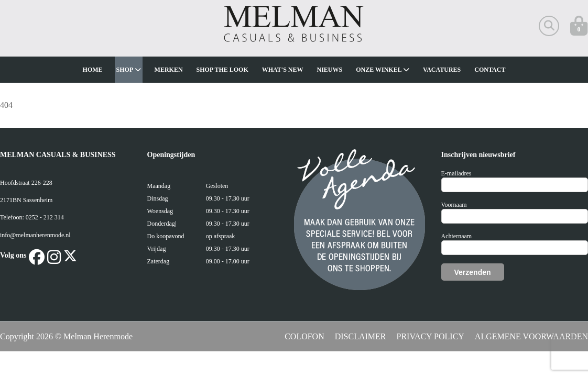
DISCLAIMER (361, 336)
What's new (283, 70)
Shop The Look (222, 70)
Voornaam (454, 205)
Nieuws (330, 70)
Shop (129, 70)
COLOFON (304, 336)
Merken (169, 70)
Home (93, 70)
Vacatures (442, 70)
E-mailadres (456, 173)
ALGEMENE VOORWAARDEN (531, 336)
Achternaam (457, 236)
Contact (490, 70)
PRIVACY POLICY (431, 336)
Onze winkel (383, 70)
